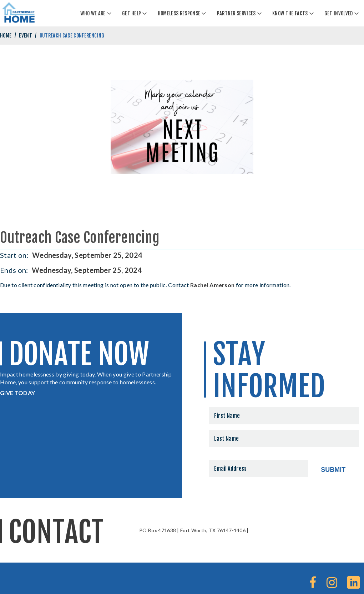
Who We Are (93, 13)
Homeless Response (179, 13)
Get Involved (339, 13)
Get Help (132, 13)
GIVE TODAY (17, 393)
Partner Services (236, 13)
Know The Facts (290, 13)
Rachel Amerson (212, 285)
